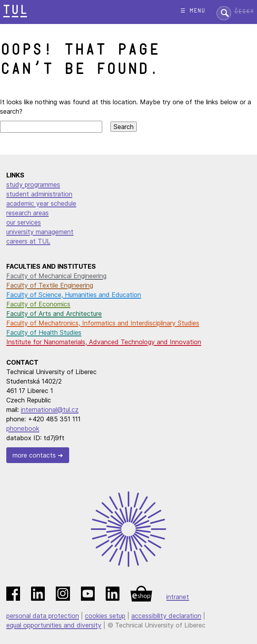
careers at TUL (28, 241)
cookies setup (105, 616)
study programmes (33, 185)
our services (24, 222)
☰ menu (193, 11)
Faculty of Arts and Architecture (54, 314)
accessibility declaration (166, 616)
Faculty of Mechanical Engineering (56, 276)
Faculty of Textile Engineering (50, 285)
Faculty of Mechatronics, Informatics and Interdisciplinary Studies (103, 323)
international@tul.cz (50, 410)
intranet (178, 597)
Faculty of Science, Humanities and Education (74, 295)
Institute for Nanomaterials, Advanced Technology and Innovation (104, 342)
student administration (39, 194)
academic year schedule (41, 203)
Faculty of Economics (38, 304)
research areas (28, 213)
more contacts (34, 455)
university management (40, 232)
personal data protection (43, 616)
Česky (244, 12)
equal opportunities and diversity (54, 625)
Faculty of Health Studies (44, 332)
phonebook (23, 428)
